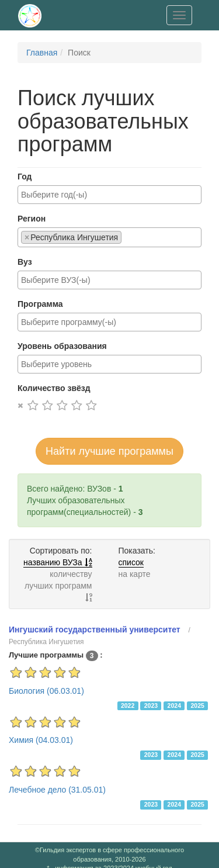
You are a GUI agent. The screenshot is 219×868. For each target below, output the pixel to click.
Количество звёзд (54, 388)
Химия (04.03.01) (41, 740)
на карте (135, 574)
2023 (151, 706)
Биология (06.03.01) (46, 691)
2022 (128, 706)
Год (25, 177)
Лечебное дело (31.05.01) (57, 790)
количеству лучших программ (58, 585)
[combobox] (109, 195)
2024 (174, 706)
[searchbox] (109, 195)
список (131, 562)
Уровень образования (62, 346)
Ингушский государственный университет (95, 630)
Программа (40, 304)
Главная (42, 53)
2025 (197, 706)
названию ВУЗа (58, 562)
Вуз (25, 262)
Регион (32, 219)
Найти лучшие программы (109, 451)
